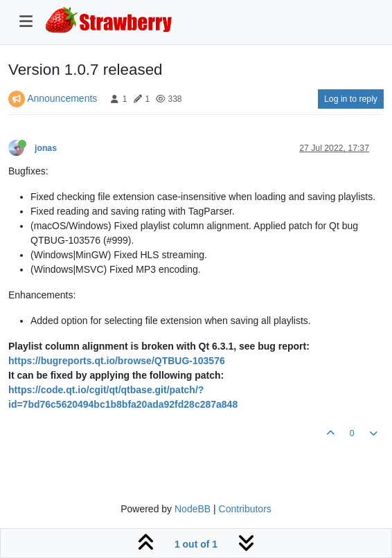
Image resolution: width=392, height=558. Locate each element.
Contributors (245, 509)
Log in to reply (351, 99)
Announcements (62, 98)
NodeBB (193, 509)
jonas (46, 148)
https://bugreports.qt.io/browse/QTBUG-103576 (117, 361)
